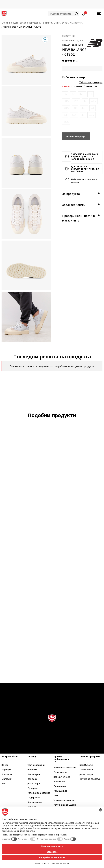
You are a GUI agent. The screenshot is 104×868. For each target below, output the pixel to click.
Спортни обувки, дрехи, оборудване (21, 23)
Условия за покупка (64, 800)
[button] (64, 14)
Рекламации (60, 791)
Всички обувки (62, 23)
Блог (4, 784)
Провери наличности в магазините (81, 218)
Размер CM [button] (91, 86)
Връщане (33, 788)
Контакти (7, 774)
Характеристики (81, 205)
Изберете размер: (74, 77)
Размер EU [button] (68, 86)
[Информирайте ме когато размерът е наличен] (65, 94)
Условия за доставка (39, 793)
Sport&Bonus (86, 765)
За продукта (81, 194)
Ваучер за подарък (90, 779)
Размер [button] (79, 86)
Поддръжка (34, 797)
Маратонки (77, 23)
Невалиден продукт (76, 136)
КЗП (56, 795)
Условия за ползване (65, 768)
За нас (5, 765)
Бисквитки (59, 781)
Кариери (6, 770)
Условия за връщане (65, 805)
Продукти (47, 23)
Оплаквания (60, 786)
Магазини (7, 779)
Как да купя (34, 774)
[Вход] (83, 14)
